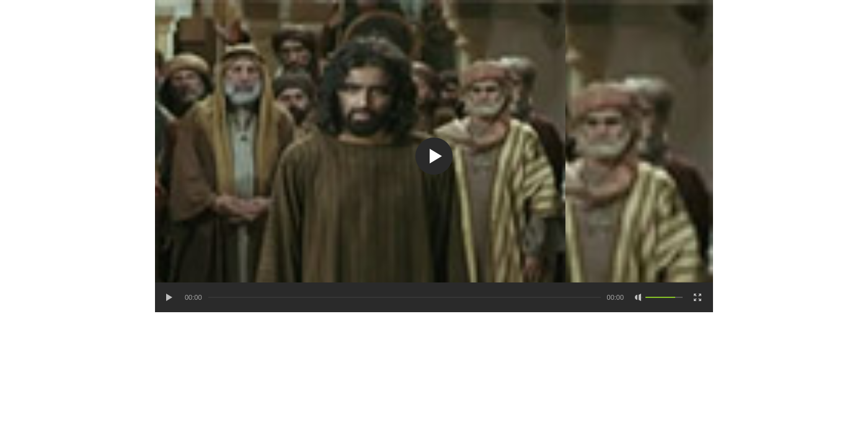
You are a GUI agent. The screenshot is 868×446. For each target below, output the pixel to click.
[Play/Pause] (170, 297)
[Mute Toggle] (639, 297)
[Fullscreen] (697, 297)
